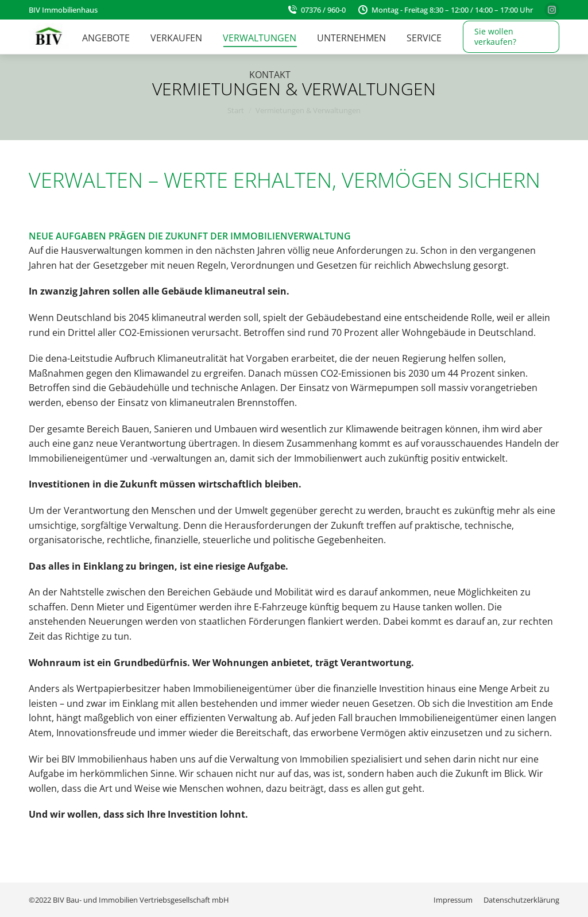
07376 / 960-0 (316, 10)
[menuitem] (106, 38)
